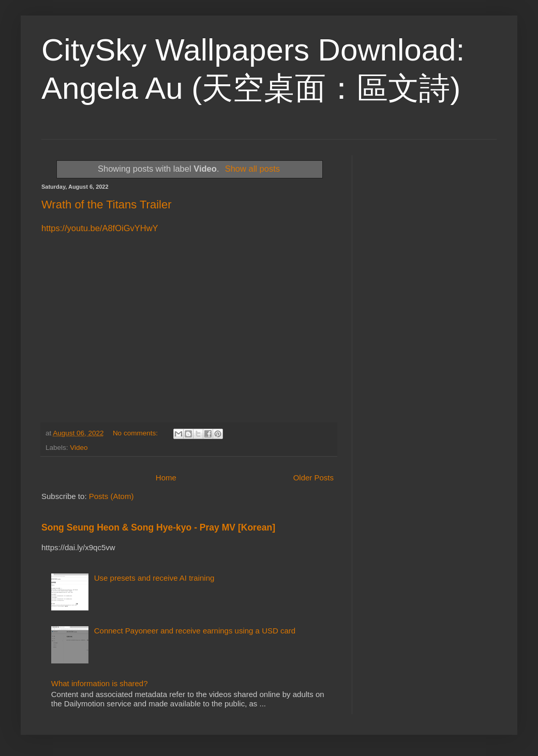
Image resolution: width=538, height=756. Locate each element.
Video (79, 448)
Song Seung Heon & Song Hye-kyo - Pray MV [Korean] (158, 527)
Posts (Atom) (111, 496)
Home (166, 478)
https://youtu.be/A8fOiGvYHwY (100, 228)
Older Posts (313, 478)
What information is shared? (100, 683)
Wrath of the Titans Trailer (106, 205)
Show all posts (252, 169)
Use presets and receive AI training (154, 578)
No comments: (136, 433)
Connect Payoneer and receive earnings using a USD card (195, 631)
